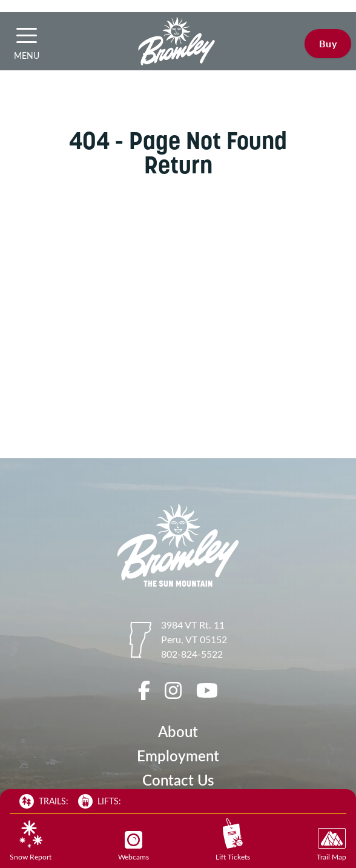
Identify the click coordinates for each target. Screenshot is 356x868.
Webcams (133, 846)
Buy (328, 43)
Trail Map (331, 845)
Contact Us (178, 780)
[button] (27, 35)
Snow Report (31, 841)
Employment (178, 756)
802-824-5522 (192, 654)
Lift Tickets (233, 840)
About (178, 731)
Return (178, 165)
